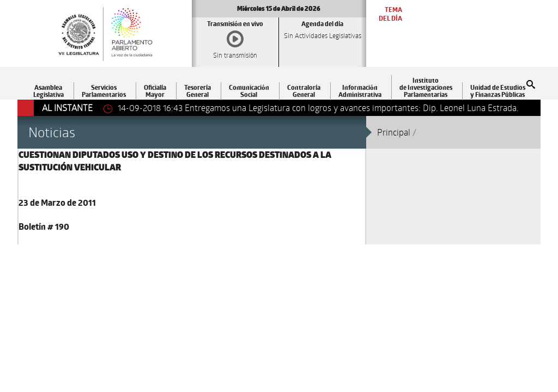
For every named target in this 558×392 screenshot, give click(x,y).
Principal (394, 132)
